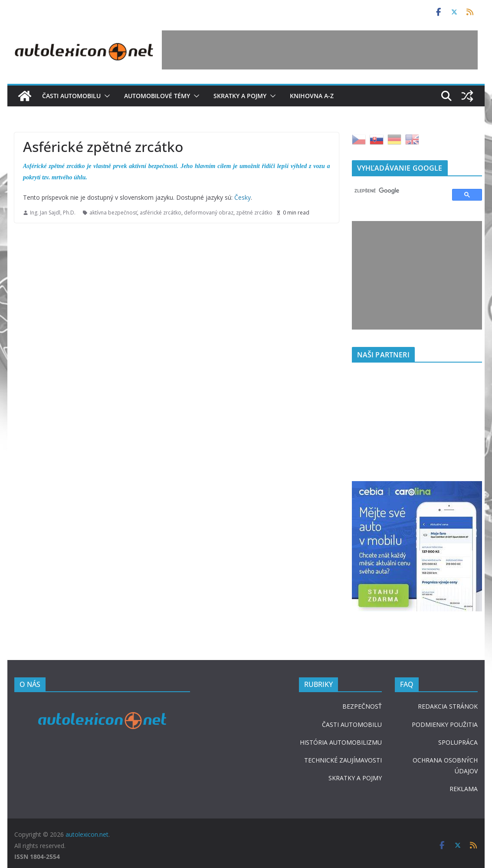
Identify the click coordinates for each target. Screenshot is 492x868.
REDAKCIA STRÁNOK (448, 706)
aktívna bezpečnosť (113, 213)
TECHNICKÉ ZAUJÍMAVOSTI (343, 760)
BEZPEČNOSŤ (362, 706)
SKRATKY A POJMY (355, 778)
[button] (105, 96)
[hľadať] (398, 191)
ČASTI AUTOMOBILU (352, 724)
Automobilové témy (157, 96)
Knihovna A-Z (312, 96)
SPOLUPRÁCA (458, 742)
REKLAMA (464, 789)
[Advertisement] (320, 50)
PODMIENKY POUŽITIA (445, 724)
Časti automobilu (71, 96)
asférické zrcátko (161, 213)
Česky (243, 197)
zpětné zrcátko (254, 213)
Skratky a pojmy (240, 96)
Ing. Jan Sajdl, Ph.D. (53, 213)
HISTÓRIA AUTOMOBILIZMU (341, 742)
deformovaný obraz (209, 213)
